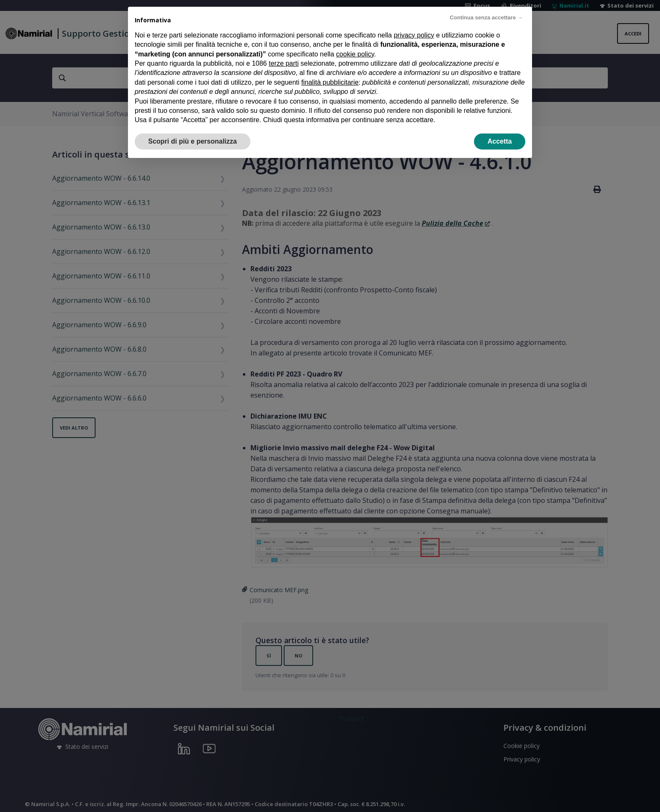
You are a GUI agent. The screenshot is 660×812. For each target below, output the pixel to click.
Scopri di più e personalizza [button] (193, 141)
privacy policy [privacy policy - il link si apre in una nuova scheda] (414, 35)
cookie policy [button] (355, 54)
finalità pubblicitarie (330, 82)
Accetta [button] (500, 141)
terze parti (283, 63)
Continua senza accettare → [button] (486, 17)
